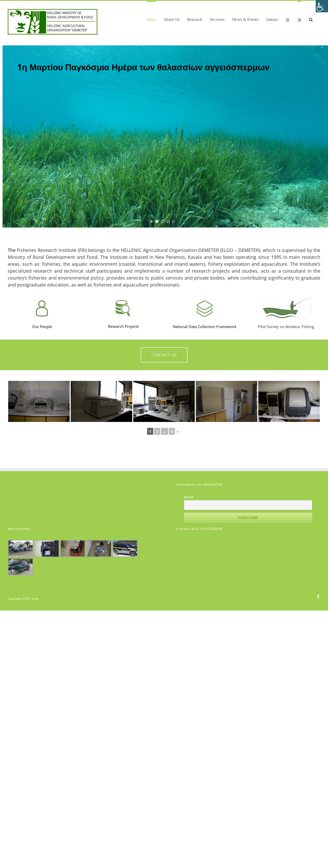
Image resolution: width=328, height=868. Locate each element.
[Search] (311, 19)
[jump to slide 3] (168, 221)
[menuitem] (152, 19)
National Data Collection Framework (205, 327)
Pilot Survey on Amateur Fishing (286, 327)
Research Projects (123, 326)
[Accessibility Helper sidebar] (322, 6)
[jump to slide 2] (162, 221)
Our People (42, 327)
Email (189, 497)
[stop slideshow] (173, 221)
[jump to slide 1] (157, 221)
